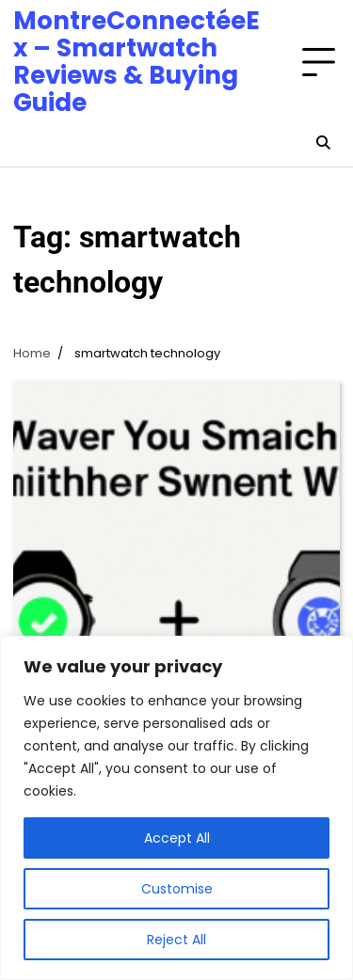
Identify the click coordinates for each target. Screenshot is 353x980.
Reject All (176, 940)
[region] (176, 808)
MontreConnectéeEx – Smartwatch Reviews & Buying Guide (136, 61)
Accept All (177, 838)
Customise (177, 889)
